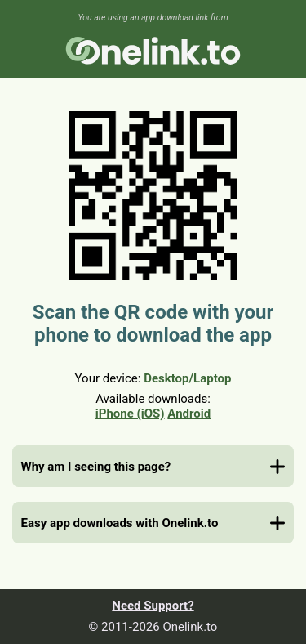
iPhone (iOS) (130, 414)
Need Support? (153, 606)
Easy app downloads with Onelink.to (120, 523)
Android (189, 414)
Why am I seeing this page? (96, 467)
